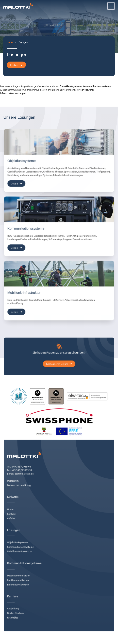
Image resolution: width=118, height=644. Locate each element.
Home (10, 42)
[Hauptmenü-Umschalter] (111, 6)
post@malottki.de (30, 485)
